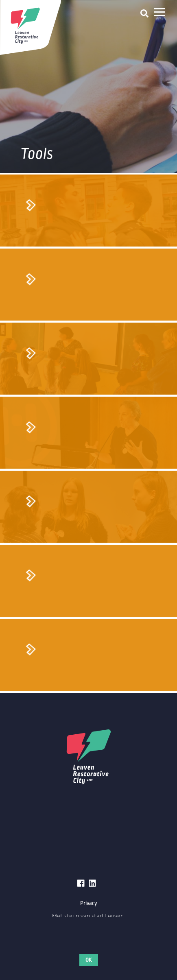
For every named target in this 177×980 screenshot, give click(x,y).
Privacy (89, 903)
